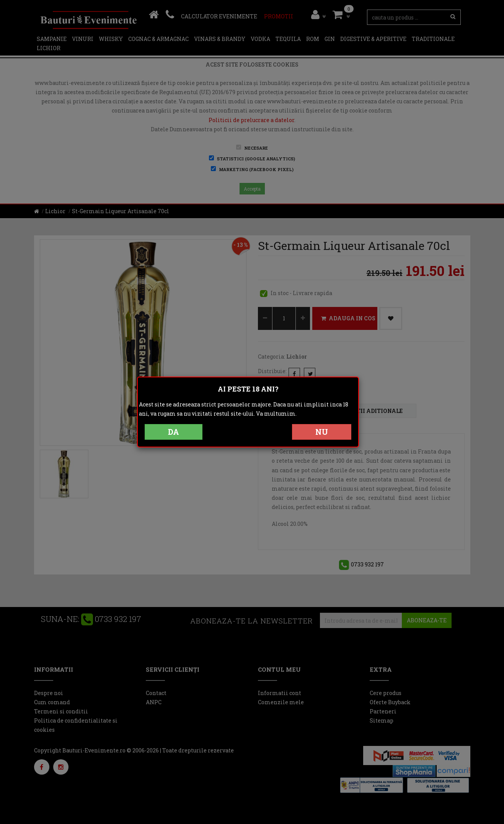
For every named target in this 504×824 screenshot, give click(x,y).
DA (174, 432)
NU (322, 432)
